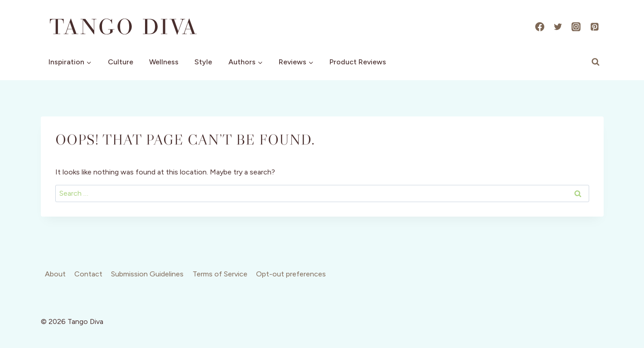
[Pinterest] (595, 27)
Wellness (164, 62)
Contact (88, 274)
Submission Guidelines (147, 274)
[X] (558, 27)
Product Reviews (358, 62)
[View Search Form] (596, 62)
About (55, 274)
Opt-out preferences (291, 274)
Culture (121, 62)
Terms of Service (220, 274)
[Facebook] (540, 27)
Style (203, 62)
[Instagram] (576, 27)
